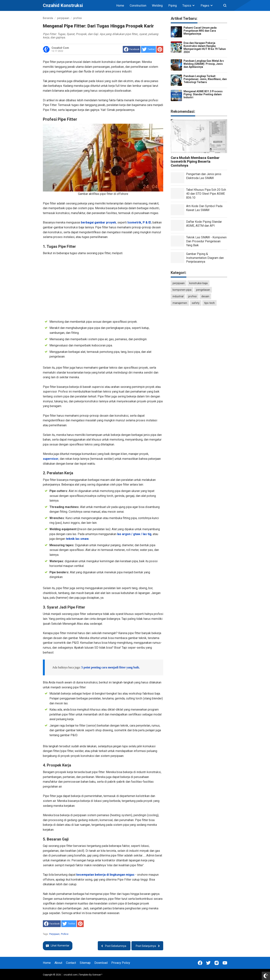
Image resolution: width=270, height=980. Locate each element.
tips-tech (209, 303)
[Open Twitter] (208, 963)
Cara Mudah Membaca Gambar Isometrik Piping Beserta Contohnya (195, 162)
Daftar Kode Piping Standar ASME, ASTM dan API (204, 224)
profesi (65, 934)
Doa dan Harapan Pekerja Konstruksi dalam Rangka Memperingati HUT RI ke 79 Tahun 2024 (205, 47)
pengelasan (203, 290)
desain (205, 296)
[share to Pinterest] (160, 49)
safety (196, 303)
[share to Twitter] (148, 49)
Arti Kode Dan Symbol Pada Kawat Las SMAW (204, 208)
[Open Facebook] (200, 963)
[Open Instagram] (217, 963)
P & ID (147, 222)
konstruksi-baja (198, 283)
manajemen (180, 303)
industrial (178, 296)
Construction (138, 6)
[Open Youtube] (225, 963)
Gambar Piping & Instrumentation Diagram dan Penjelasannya (205, 258)
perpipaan (54, 934)
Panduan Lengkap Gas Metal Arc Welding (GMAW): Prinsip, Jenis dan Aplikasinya (204, 64)
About (58, 963)
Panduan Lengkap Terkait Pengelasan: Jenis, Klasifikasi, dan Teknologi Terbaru (205, 79)
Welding (157, 6)
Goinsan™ (97, 975)
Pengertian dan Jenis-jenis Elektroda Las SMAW (204, 176)
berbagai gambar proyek (99, 222)
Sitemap (85, 963)
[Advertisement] (103, 287)
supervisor (51, 459)
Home (120, 6)
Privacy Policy (121, 963)
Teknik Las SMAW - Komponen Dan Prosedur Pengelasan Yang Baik (206, 241)
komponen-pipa (182, 290)
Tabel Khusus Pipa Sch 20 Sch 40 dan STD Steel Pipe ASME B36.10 (206, 194)
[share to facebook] (132, 49)
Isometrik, (135, 222)
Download (101, 963)
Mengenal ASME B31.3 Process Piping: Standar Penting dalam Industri (203, 94)
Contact (71, 963)
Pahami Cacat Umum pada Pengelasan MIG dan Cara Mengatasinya (200, 31)
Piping (173, 6)
